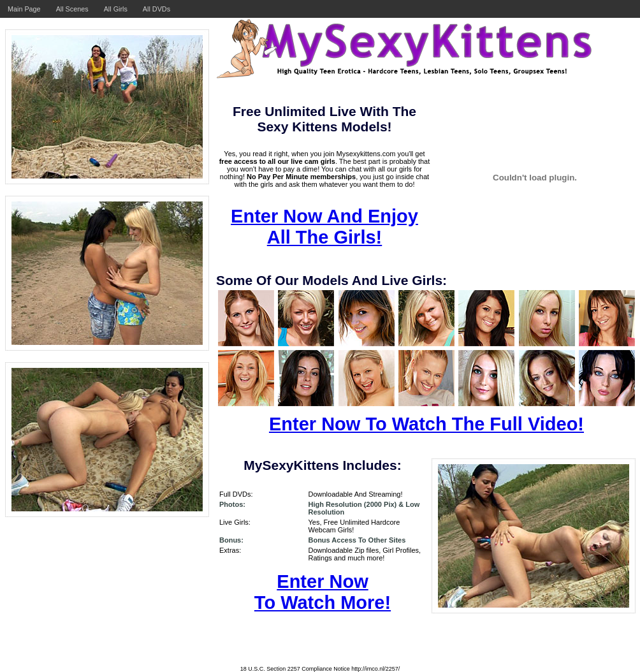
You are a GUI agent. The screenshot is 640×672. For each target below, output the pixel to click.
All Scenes (72, 9)
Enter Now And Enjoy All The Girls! (324, 227)
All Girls (116, 9)
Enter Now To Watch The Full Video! (426, 424)
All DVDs (156, 9)
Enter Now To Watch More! (323, 592)
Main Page (24, 9)
